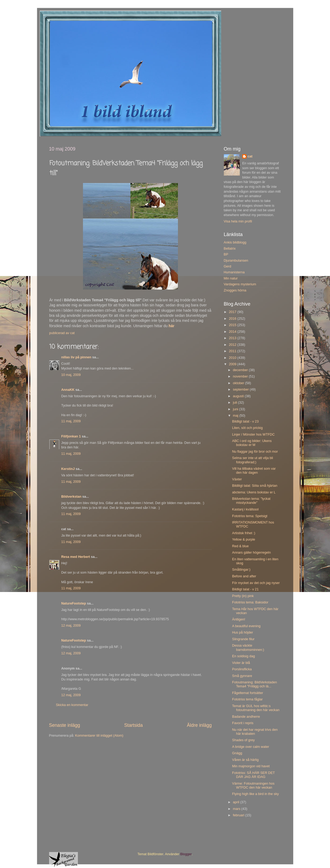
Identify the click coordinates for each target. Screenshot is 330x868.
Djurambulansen (236, 261)
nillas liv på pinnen (76, 357)
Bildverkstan (71, 497)
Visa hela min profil (238, 221)
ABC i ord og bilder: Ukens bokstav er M (252, 443)
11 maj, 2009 (71, 421)
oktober (239, 383)
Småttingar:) (241, 570)
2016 (233, 319)
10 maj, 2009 (71, 375)
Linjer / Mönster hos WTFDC (253, 435)
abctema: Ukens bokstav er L (254, 492)
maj (236, 416)
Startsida (133, 725)
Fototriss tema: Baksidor (250, 602)
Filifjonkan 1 (71, 436)
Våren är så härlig (245, 760)
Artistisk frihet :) (244, 533)
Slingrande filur (243, 639)
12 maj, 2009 (71, 626)
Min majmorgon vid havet (251, 766)
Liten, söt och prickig (247, 428)
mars (237, 809)
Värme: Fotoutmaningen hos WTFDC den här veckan (253, 786)
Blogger (186, 854)
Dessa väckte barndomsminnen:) (248, 648)
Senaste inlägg (65, 725)
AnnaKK (68, 390)
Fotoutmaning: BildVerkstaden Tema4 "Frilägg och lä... (255, 684)
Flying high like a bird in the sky (255, 794)
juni (236, 409)
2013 (233, 338)
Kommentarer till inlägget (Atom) (99, 736)
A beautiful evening (246, 626)
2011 (233, 351)
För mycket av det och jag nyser (256, 583)
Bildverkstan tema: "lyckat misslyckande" (251, 501)
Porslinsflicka (242, 669)
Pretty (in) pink (243, 596)
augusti (239, 396)
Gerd (228, 266)
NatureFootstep (74, 603)
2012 (233, 345)
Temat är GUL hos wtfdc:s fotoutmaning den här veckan (256, 708)
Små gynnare (242, 676)
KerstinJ (68, 469)
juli (235, 403)
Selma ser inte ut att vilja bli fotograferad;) (253, 460)
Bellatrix (230, 249)
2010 (233, 358)
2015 (233, 325)
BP (226, 254)
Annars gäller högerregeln (251, 553)
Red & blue (240, 546)
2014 (233, 332)
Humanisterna (234, 272)
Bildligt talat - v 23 (245, 421)
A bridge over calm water (251, 747)
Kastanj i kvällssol (245, 509)
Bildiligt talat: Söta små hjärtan (255, 486)
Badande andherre (246, 717)
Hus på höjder (242, 632)
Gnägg (237, 753)
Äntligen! (239, 619)
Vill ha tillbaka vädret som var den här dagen (254, 471)
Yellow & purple (244, 540)
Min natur (231, 278)
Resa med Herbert (76, 557)
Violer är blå (241, 663)
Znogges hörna (235, 290)
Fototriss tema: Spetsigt (250, 516)
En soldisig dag (243, 656)
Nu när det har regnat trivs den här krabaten (255, 732)
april (236, 802)
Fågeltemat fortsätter (248, 693)
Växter (237, 479)
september (241, 390)
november (241, 376)
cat (250, 156)
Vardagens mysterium (240, 284)
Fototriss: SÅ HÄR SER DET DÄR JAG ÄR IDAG (253, 775)
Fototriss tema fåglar (247, 699)
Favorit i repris (243, 723)
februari (239, 815)
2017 (233, 312)
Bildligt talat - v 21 (245, 589)
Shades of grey (243, 740)
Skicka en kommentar (72, 705)
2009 (233, 364)
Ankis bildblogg (235, 242)
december (241, 370)
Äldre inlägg (199, 725)
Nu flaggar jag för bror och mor (255, 452)
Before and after (244, 576)
